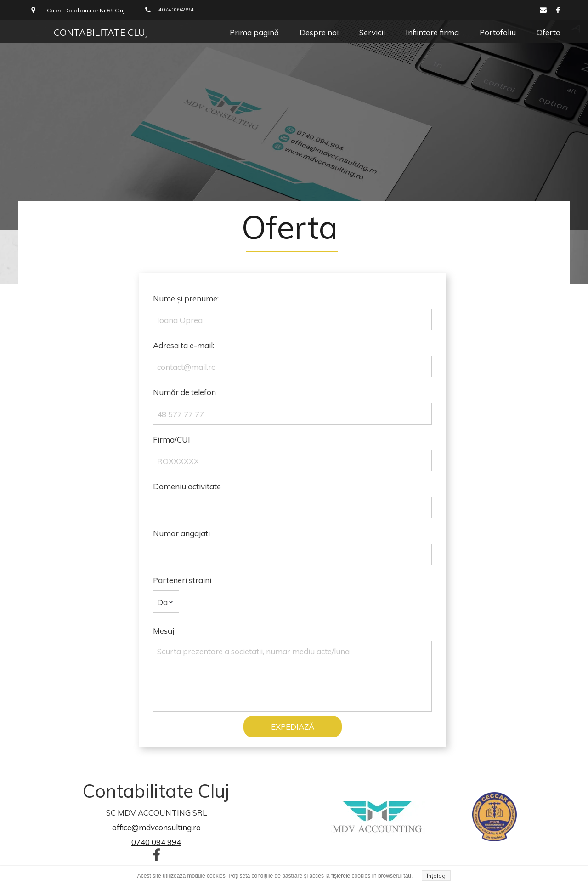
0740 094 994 (156, 842)
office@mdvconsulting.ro (156, 827)
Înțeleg (436, 876)
